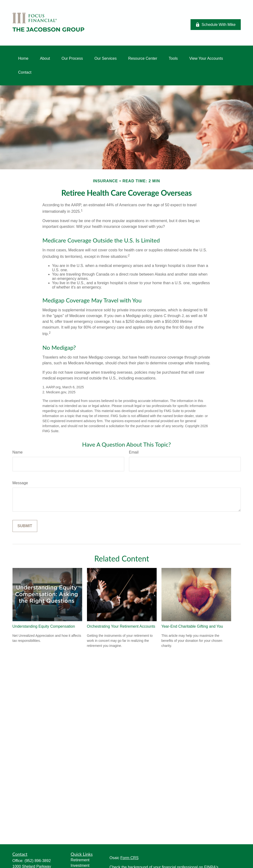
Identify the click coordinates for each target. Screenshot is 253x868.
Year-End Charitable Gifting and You (192, 626)
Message (20, 483)
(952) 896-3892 (38, 861)
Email (134, 452)
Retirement (80, 860)
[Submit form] (25, 526)
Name (18, 452)
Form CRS (130, 858)
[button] (23, 59)
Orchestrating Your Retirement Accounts (121, 626)
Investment (80, 865)
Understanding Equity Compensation (44, 626)
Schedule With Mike (216, 25)
